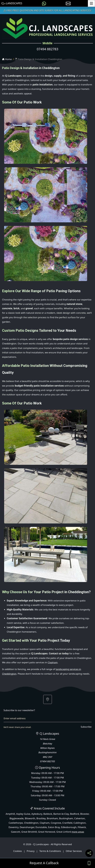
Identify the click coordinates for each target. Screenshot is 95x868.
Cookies (18, 851)
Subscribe (86, 727)
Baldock (48, 814)
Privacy (31, 851)
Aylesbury (37, 814)
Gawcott (15, 832)
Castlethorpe (16, 823)
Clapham (53, 662)
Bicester (84, 814)
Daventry (14, 827)
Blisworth (30, 818)
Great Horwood (47, 832)
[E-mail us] (68, 3)
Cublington (80, 823)
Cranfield (67, 823)
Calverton (80, 818)
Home (7, 59)
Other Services (74, 851)
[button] (48, 699)
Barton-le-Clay (61, 814)
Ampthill (10, 814)
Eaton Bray (54, 827)
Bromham (52, 818)
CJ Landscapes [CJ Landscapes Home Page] (12, 3)
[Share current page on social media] (89, 853)
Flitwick (82, 827)
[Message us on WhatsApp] (44, 3)
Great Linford (64, 832)
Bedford (75, 814)
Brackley (41, 818)
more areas (78, 832)
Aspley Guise (23, 814)
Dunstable (41, 827)
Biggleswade (17, 818)
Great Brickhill (29, 832)
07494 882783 (47, 49)
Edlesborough (69, 827)
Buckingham (66, 818)
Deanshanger (27, 827)
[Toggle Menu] (91, 3)
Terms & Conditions (50, 851)
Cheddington (31, 823)
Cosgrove (56, 823)
